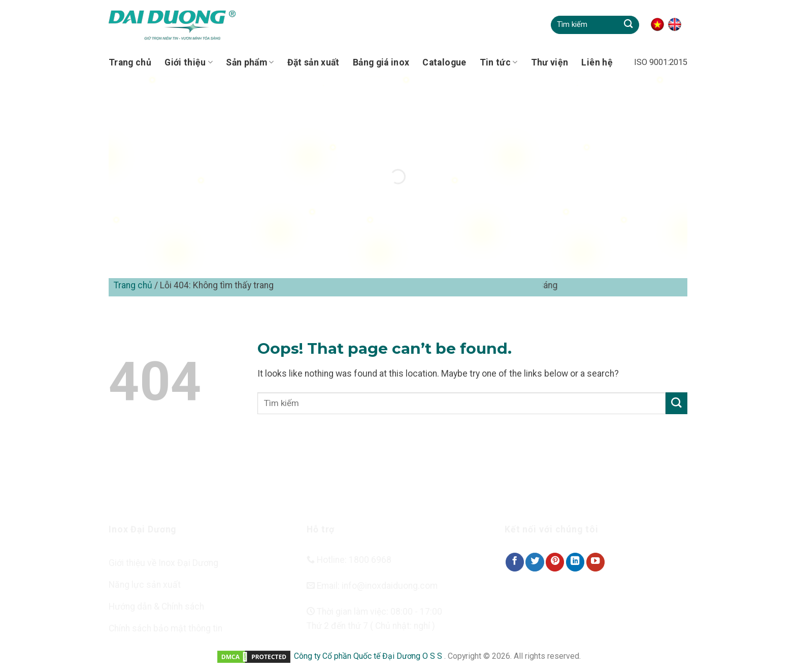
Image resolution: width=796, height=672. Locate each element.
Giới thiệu (189, 62)
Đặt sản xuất (313, 62)
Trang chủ (130, 62)
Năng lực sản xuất (145, 585)
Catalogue (444, 62)
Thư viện (550, 62)
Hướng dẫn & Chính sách (156, 607)
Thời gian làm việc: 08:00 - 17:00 (374, 612)
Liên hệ (597, 62)
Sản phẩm (250, 62)
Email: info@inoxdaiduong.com (372, 586)
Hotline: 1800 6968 (349, 560)
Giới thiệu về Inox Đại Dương (163, 563)
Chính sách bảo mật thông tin (165, 628)
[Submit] (628, 25)
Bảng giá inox (381, 62)
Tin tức (499, 62)
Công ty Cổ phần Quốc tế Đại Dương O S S (369, 656)
